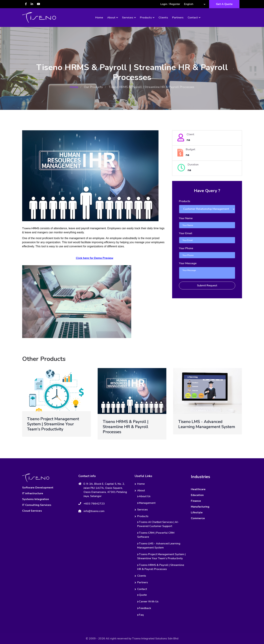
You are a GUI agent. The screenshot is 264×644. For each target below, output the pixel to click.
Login (164, 4)
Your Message (188, 263)
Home (99, 18)
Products (146, 18)
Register (175, 4)
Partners (178, 18)
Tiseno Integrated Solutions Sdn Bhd (155, 639)
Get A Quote (224, 4)
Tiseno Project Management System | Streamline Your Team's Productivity (53, 424)
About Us (145, 496)
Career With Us (149, 602)
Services (128, 18)
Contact (193, 18)
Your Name (186, 218)
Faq (141, 615)
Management (147, 503)
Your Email (186, 233)
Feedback (145, 608)
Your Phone (186, 248)
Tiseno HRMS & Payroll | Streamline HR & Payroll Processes (126, 427)
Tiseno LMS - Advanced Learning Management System (207, 424)
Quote (143, 595)
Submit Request (207, 286)
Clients (163, 18)
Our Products (93, 87)
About (111, 18)
